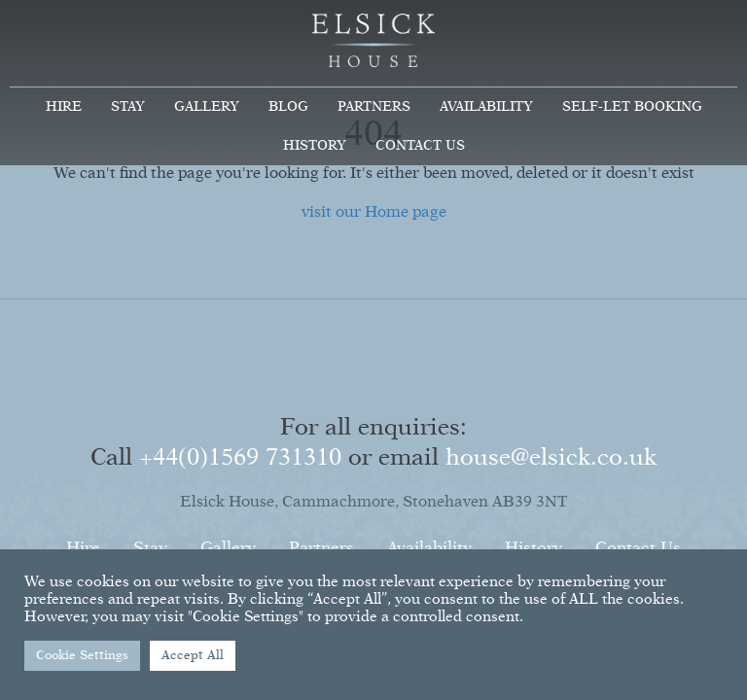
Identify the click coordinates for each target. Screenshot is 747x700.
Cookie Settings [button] (82, 656)
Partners (374, 107)
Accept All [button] (193, 656)
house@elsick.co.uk (551, 458)
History (315, 146)
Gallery (207, 107)
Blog (288, 107)
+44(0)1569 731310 (240, 458)
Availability (486, 107)
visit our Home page (374, 213)
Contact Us (420, 146)
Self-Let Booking (632, 107)
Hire (64, 107)
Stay (128, 107)
